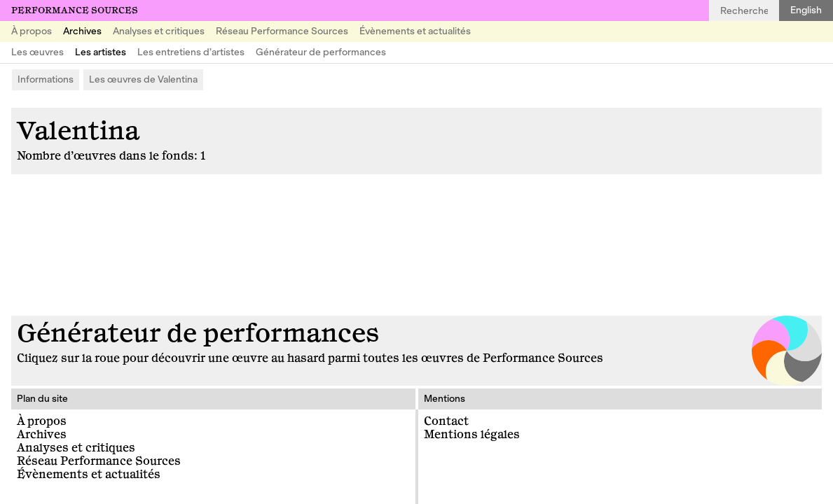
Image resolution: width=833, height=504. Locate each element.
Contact (446, 421)
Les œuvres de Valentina (143, 79)
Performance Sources (75, 10)
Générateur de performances (321, 52)
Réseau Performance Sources (282, 31)
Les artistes (101, 52)
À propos (32, 31)
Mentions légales (472, 435)
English (806, 10)
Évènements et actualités (415, 31)
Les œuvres (37, 52)
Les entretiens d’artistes (191, 52)
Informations (46, 79)
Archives (82, 31)
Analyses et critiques (159, 31)
